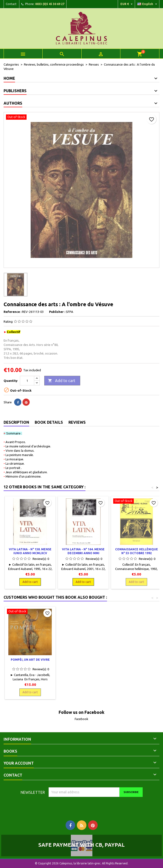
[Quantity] (27, 381)
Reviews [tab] (77, 422)
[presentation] (89, 806)
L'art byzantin (83, 660)
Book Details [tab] (49, 422)
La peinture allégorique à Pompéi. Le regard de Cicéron (30, 663)
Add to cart (62, 381)
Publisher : (57, 312)
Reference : (12, 312)
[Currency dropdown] (127, 4)
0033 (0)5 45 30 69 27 (50, 4)
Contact (11, 4)
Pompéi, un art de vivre (137, 660)
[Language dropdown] (148, 4)
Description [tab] (16, 422)
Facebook (81, 719)
